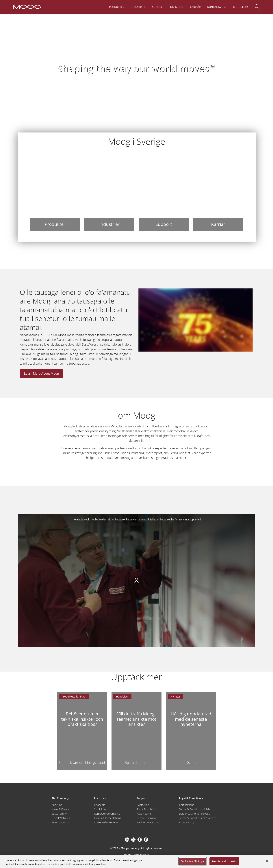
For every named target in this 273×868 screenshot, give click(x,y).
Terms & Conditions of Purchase (198, 818)
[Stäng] (267, 861)
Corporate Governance (107, 814)
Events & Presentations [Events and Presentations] (108, 818)
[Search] (257, 5)
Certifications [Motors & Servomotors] (187, 805)
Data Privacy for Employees (194, 814)
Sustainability (59, 814)
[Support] (164, 192)
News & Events (60, 809)
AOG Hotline (144, 814)
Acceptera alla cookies (224, 861)
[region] (136, 862)
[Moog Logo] (27, 7)
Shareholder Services (106, 822)
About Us (57, 805)
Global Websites (61, 818)
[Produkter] (55, 192)
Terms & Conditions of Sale (195, 809)
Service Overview (146, 818)
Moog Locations (61, 822)
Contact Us (143, 805)
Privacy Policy (186, 822)
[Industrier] (109, 192)
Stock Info (100, 809)
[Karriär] (218, 192)
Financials (100, 805)
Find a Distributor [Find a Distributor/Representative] (146, 809)
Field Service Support (149, 822)
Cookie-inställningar (193, 861)
